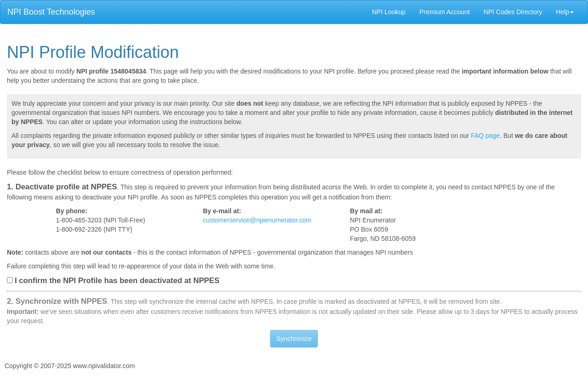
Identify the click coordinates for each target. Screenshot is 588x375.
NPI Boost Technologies (51, 12)
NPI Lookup (389, 12)
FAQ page (485, 136)
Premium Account (445, 12)
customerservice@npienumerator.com (257, 220)
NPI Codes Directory (513, 12)
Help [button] (565, 12)
